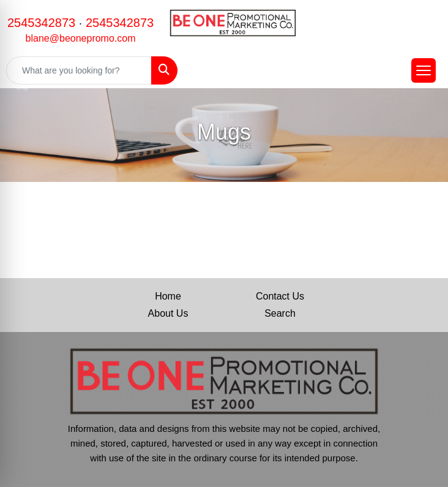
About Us (168, 313)
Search (280, 313)
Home (168, 296)
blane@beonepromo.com (81, 38)
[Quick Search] (79, 70)
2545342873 (41, 23)
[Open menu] (424, 70)
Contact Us (280, 296)
